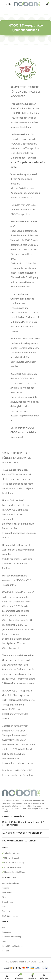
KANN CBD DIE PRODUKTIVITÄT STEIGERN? (22, 833)
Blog (4, 897)
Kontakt (5, 951)
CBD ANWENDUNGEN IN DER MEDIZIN (19, 841)
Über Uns (6, 911)
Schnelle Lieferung (11, 853)
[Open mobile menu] (7, 4)
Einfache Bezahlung (11, 867)
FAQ (4, 941)
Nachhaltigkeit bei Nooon (14, 872)
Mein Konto (7, 893)
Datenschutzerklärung (11, 937)
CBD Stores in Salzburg (13, 862)
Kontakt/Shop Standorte (12, 946)
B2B (4, 907)
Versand (6, 888)
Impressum (7, 932)
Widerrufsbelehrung (11, 883)
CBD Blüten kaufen (10, 916)
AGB (4, 927)
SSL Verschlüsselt (10, 858)
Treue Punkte (8, 902)
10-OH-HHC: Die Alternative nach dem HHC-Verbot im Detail (24, 824)
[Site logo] (27, 4)
